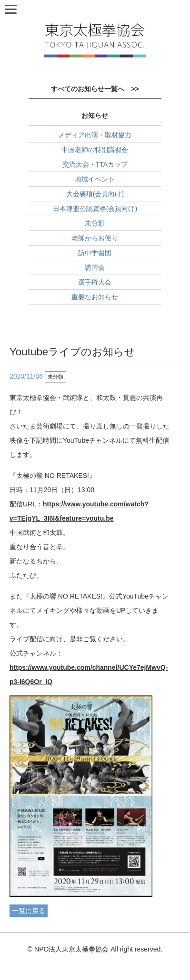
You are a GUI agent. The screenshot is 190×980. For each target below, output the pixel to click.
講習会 (95, 267)
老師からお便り (95, 238)
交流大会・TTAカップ (95, 164)
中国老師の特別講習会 (95, 150)
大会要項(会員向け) (95, 194)
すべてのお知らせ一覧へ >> (95, 89)
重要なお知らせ (95, 297)
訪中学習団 (95, 253)
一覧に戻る (29, 911)
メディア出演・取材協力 (95, 135)
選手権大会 (95, 282)
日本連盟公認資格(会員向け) (95, 209)
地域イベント (95, 179)
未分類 (95, 223)
